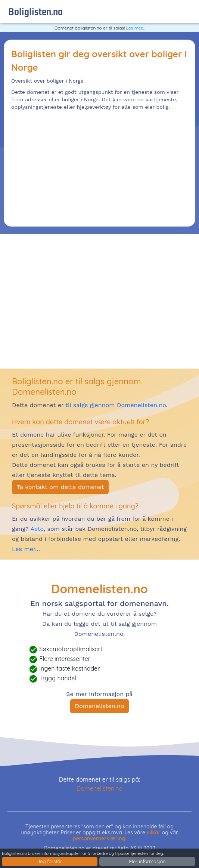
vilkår (154, 832)
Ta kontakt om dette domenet (60, 487)
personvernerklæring (99, 838)
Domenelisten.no (100, 706)
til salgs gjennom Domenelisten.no (116, 405)
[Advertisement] (99, 167)
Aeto (36, 529)
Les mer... (136, 28)
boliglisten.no (35, 11)
